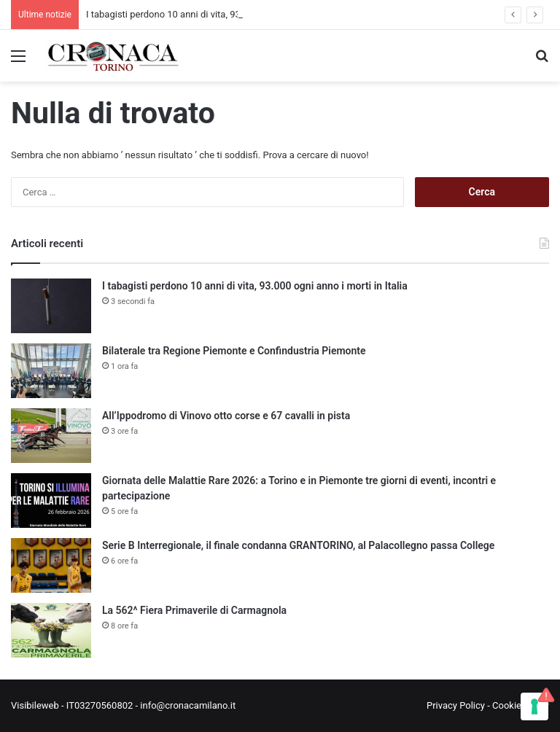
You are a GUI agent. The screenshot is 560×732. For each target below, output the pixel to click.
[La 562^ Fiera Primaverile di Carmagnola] (51, 630)
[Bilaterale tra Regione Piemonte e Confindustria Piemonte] (51, 371)
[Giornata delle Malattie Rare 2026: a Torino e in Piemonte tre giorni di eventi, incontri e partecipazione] (51, 501)
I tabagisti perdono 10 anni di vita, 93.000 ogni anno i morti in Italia (255, 286)
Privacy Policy (456, 705)
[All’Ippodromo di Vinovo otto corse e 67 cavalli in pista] (51, 436)
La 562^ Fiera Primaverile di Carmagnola (194, 610)
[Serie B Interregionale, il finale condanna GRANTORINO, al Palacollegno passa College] (51, 565)
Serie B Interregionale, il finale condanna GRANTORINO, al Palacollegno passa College (298, 545)
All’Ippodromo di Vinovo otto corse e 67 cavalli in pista (226, 416)
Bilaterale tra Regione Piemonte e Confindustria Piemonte (234, 351)
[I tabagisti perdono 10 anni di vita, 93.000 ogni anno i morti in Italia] (51, 306)
